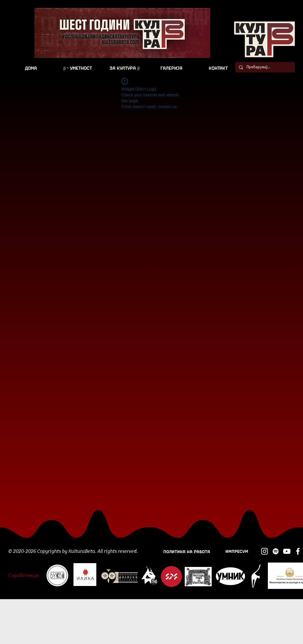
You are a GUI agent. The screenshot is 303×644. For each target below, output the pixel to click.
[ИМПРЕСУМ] (237, 551)
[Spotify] (276, 551)
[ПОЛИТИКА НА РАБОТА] (187, 551)
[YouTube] (287, 551)
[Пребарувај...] (265, 67)
